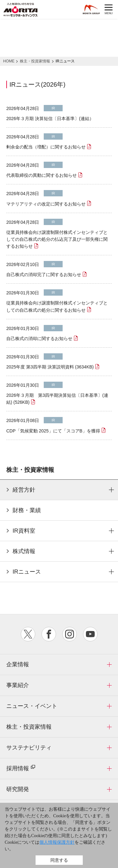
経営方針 (24, 490)
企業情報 (18, 664)
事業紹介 (18, 685)
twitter (28, 634)
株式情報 (24, 551)
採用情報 (21, 768)
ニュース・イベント (32, 706)
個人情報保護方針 (57, 842)
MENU (109, 10)
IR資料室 (24, 531)
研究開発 (18, 789)
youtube (90, 634)
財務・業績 (27, 510)
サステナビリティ (29, 748)
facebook (49, 634)
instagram (70, 634)
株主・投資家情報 (29, 727)
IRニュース (27, 572)
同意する (59, 860)
